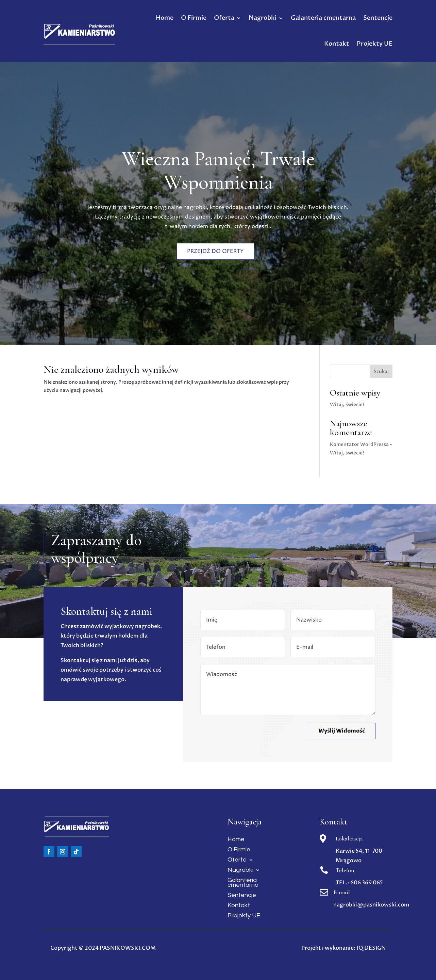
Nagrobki (263, 18)
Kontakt (337, 44)
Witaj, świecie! (347, 405)
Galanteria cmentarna (323, 18)
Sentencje (378, 18)
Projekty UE (375, 44)
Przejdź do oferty (216, 249)
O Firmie (194, 18)
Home (165, 18)
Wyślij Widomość (342, 731)
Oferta (224, 18)
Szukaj (381, 372)
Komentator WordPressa (359, 444)
